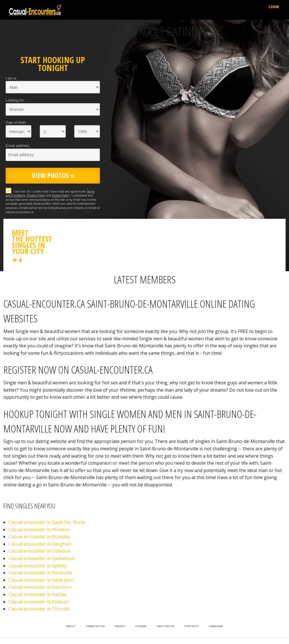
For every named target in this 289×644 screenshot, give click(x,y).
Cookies (141, 626)
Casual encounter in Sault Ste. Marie (47, 522)
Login (274, 7)
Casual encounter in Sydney (38, 566)
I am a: (11, 78)
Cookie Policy (60, 196)
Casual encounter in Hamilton (40, 587)
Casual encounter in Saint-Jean (41, 580)
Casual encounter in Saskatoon (41, 558)
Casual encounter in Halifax (38, 594)
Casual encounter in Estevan (39, 602)
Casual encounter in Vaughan (40, 544)
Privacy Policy (36, 196)
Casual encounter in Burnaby (39, 537)
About (71, 626)
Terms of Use (95, 626)
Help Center (166, 626)
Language (216, 626)
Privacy (120, 626)
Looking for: (15, 100)
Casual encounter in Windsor (39, 530)
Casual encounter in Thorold (39, 609)
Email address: (18, 146)
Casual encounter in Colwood (39, 551)
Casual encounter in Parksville (40, 573)
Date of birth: (16, 123)
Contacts (191, 626)
